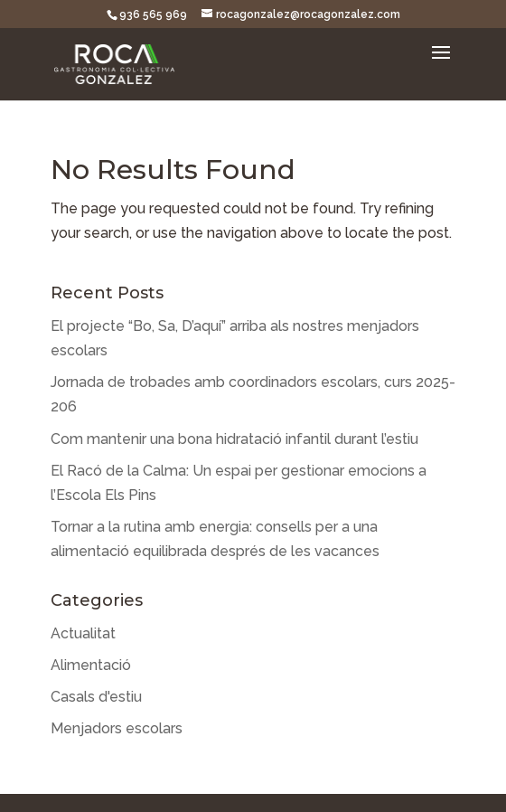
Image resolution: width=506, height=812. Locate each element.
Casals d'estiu (96, 697)
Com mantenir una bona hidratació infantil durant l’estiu (234, 439)
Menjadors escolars (117, 728)
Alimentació (91, 665)
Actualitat (83, 633)
